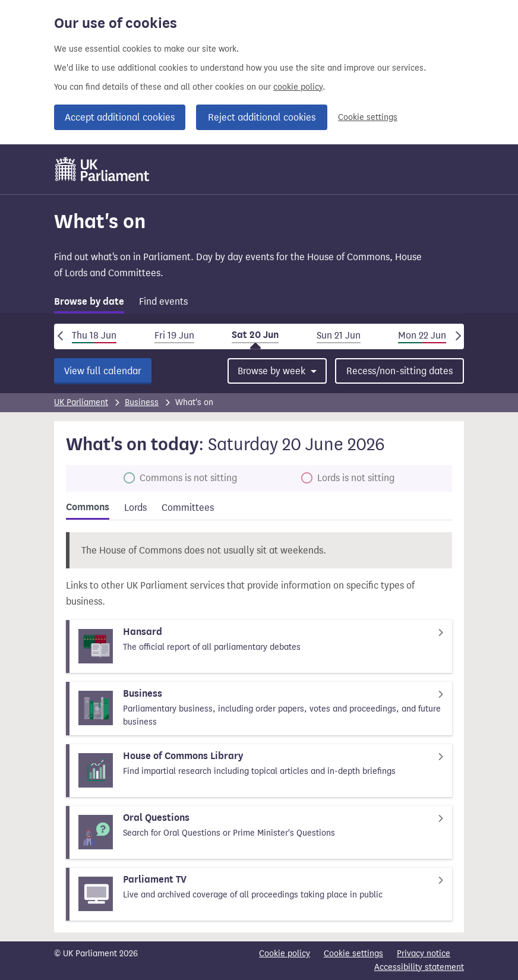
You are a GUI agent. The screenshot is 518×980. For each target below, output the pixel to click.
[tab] (89, 304)
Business (142, 402)
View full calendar (103, 371)
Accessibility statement (419, 967)
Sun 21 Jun (339, 335)
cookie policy (298, 87)
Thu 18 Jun (94, 335)
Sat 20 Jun (255, 335)
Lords (135, 508)
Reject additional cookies (262, 117)
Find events (163, 301)
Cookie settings (368, 117)
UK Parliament (81, 402)
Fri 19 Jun (174, 335)
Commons (88, 507)
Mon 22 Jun (422, 335)
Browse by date (89, 302)
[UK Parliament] (102, 169)
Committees (188, 508)
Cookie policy (285, 954)
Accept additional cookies (120, 117)
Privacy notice (424, 954)
